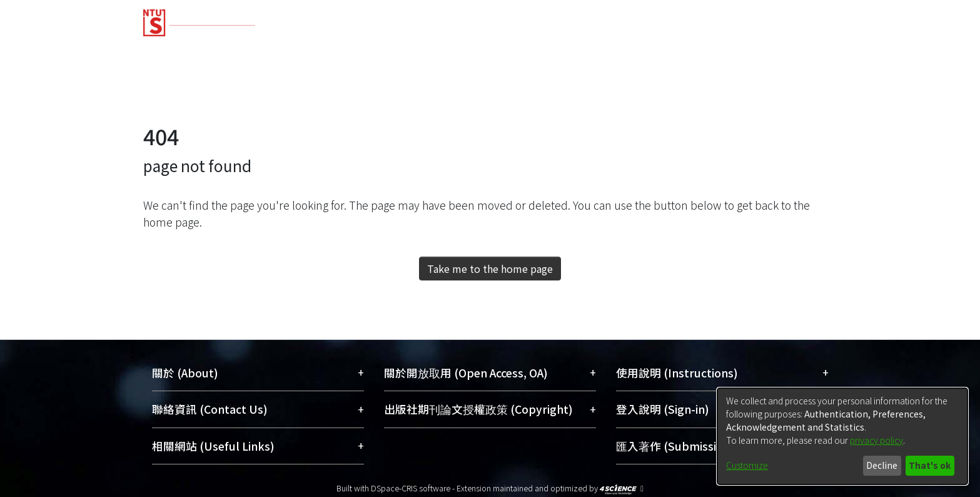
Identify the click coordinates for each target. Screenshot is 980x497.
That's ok (930, 465)
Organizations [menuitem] (697, 52)
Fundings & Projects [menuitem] (490, 52)
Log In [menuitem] (810, 96)
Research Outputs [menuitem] (362, 52)
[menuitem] (788, 52)
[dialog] (842, 436)
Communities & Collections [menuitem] (216, 52)
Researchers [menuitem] (601, 52)
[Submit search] (746, 96)
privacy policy (876, 440)
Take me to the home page (490, 269)
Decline (882, 465)
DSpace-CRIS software (411, 488)
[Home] (423, 18)
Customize (747, 465)
